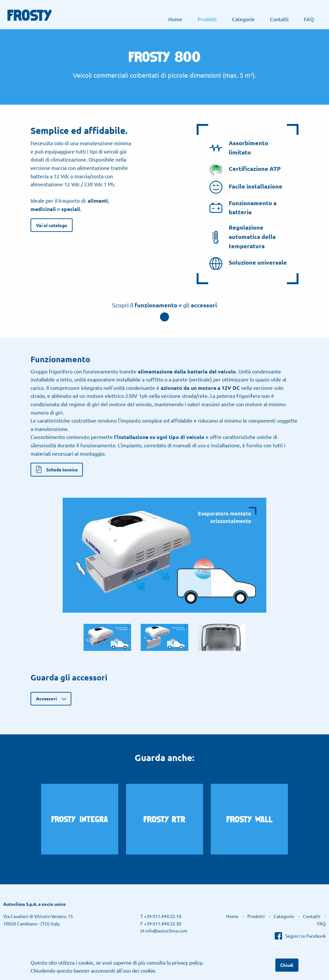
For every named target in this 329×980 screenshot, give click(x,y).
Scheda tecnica (62, 469)
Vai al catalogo (52, 225)
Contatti (279, 19)
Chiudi (287, 965)
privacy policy (187, 962)
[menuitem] (175, 19)
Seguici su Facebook (306, 936)
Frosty (30, 15)
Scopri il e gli (164, 305)
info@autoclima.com (166, 931)
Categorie (243, 19)
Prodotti (207, 19)
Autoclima (304, 7)
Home (175, 19)
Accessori (46, 698)
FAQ (309, 19)
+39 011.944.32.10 (163, 916)
